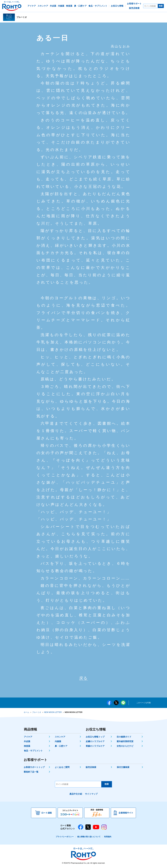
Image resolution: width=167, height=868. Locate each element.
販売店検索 (91, 768)
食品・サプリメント (33, 751)
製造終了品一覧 (31, 772)
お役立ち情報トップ (95, 737)
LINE (123, 703)
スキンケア (60, 737)
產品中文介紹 (76, 794)
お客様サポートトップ (34, 768)
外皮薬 (27, 742)
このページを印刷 (144, 703)
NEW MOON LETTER (53, 713)
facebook (109, 703)
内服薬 (58, 742)
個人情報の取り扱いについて (89, 837)
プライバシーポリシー (65, 837)
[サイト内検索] (151, 6)
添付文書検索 (123, 768)
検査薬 (27, 747)
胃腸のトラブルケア (95, 747)
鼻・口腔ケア (61, 747)
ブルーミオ (37, 713)
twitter (116, 703)
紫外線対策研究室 (125, 742)
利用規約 (108, 837)
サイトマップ (91, 794)
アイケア (28, 737)
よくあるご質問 (62, 768)
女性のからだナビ (125, 747)
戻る (83, 679)
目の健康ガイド (124, 737)
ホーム (26, 713)
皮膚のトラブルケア (95, 742)
